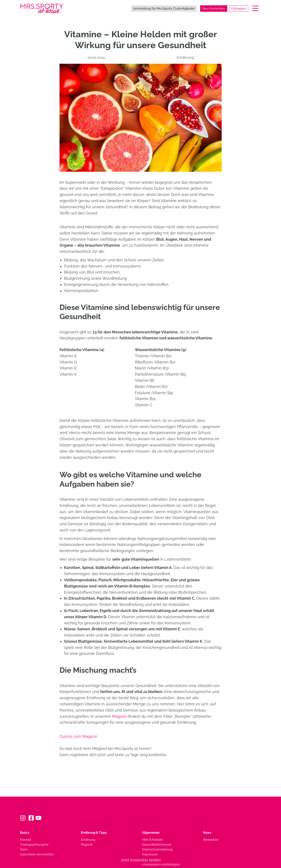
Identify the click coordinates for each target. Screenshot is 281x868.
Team (24, 849)
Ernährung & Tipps (94, 833)
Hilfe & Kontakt (152, 840)
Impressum (150, 854)
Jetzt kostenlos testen (141, 860)
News (207, 833)
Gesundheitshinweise (157, 844)
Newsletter (211, 840)
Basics (25, 833)
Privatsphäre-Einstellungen (161, 864)
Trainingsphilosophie (34, 844)
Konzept (26, 840)
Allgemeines (151, 833)
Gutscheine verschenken (37, 854)
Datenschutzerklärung (157, 849)
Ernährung (185, 57)
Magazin (120, 716)
